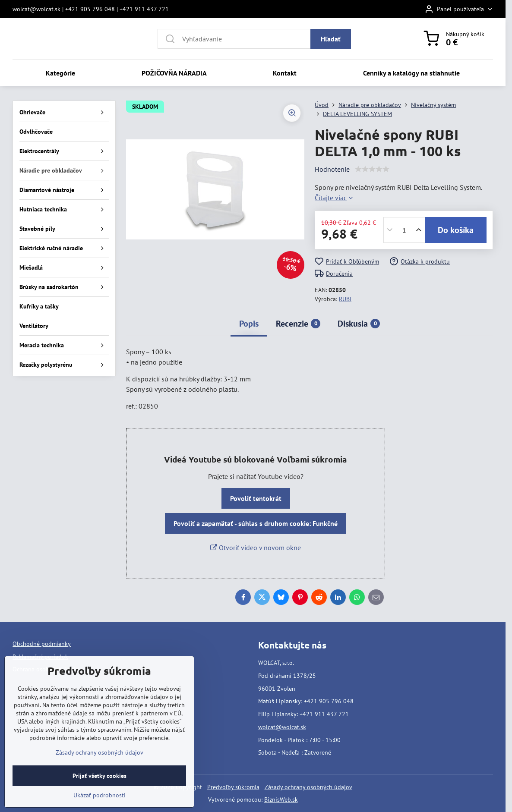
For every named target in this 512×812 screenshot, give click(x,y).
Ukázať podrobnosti (100, 795)
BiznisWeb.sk (281, 799)
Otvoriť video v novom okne (256, 548)
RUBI (345, 299)
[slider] (372, 169)
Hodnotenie (332, 169)
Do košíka (456, 230)
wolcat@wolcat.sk (282, 727)
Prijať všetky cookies (100, 776)
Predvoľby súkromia (233, 787)
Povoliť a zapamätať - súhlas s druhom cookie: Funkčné (256, 523)
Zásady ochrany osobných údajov (308, 787)
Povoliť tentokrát (256, 498)
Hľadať (331, 39)
